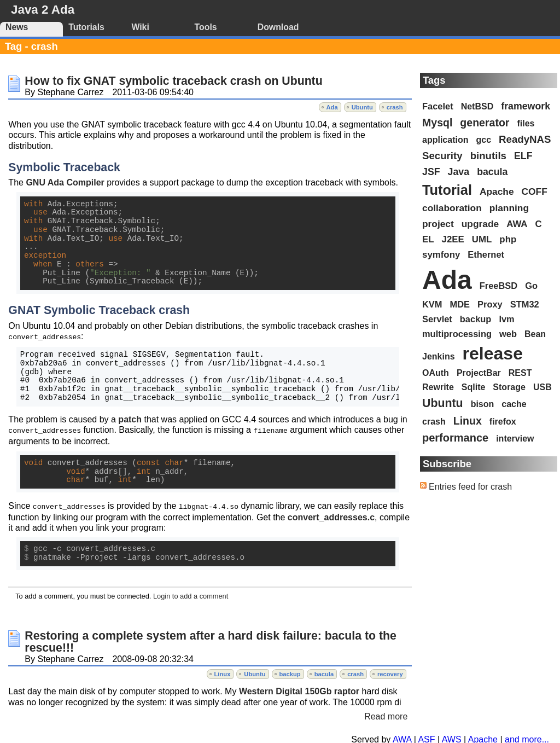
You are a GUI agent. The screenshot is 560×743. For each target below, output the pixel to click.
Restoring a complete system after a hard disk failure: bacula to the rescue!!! (211, 640)
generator (485, 123)
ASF (426, 738)
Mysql (437, 123)
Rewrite (438, 387)
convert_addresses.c (331, 516)
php (508, 239)
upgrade (480, 224)
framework (526, 106)
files (526, 123)
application (445, 140)
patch (130, 419)
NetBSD (477, 106)
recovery (390, 672)
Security (442, 156)
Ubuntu (362, 107)
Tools (206, 27)
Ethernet (486, 254)
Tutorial (447, 190)
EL (428, 239)
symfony (441, 255)
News (17, 27)
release (493, 353)
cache (514, 404)
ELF (523, 156)
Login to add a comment (191, 594)
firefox (503, 422)
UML (482, 239)
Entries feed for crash (470, 487)
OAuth (436, 373)
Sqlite (474, 387)
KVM (432, 304)
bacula (324, 672)
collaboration (452, 208)
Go (531, 286)
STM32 (525, 304)
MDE (460, 304)
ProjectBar (479, 373)
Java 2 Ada (43, 10)
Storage (509, 387)
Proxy (490, 304)
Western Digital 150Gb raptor (299, 690)
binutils (488, 156)
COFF (535, 191)
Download (278, 27)
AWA (517, 224)
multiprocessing (457, 334)
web (508, 334)
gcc (483, 140)
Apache (497, 191)
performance (455, 438)
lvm (506, 319)
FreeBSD (498, 286)
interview (515, 439)
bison (483, 404)
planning (509, 208)
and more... (527, 738)
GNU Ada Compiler (65, 182)
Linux (223, 672)
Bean (535, 334)
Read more (386, 715)
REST (520, 373)
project (438, 224)
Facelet (438, 106)
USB (542, 387)
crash (395, 107)
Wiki (140, 27)
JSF (431, 172)
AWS (452, 738)
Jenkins (439, 356)
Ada (332, 107)
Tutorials (86, 27)
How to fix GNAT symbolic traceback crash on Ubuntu (173, 81)
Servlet (437, 319)
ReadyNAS (525, 139)
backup (290, 672)
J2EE (453, 239)
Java (459, 172)
